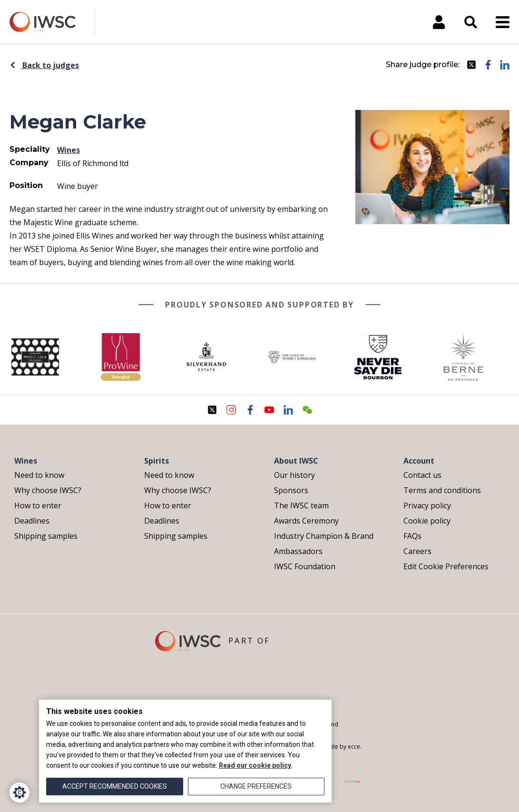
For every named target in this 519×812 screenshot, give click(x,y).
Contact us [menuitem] (422, 475)
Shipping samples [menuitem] (46, 536)
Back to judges (44, 65)
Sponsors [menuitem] (291, 490)
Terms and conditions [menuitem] (442, 490)
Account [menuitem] (419, 461)
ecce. (355, 747)
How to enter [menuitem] (38, 505)
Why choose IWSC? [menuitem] (48, 490)
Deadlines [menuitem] (32, 521)
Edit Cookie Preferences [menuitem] (446, 566)
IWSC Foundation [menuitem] (305, 566)
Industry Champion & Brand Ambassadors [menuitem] (324, 544)
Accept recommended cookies (115, 786)
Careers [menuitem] (417, 551)
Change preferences (256, 786)
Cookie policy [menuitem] (427, 521)
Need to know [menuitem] (39, 475)
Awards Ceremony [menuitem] (306, 521)
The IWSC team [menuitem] (301, 505)
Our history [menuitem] (294, 475)
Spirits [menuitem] (157, 461)
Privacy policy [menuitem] (427, 505)
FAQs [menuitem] (412, 536)
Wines (69, 150)
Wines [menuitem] (26, 461)
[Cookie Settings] (20, 792)
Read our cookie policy (255, 765)
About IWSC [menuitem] (296, 461)
